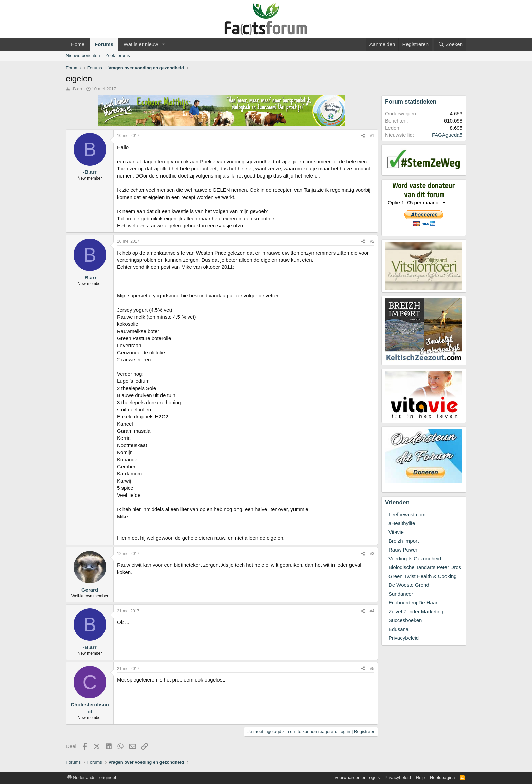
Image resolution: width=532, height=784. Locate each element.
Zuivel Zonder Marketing (416, 611)
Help (421, 777)
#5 (372, 669)
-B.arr (77, 89)
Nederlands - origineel (92, 777)
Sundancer (401, 594)
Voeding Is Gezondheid (415, 558)
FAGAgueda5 (447, 135)
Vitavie (396, 532)
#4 (372, 611)
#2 (372, 241)
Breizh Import (404, 541)
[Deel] (363, 136)
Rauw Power (403, 550)
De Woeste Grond (409, 585)
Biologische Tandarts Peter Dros (425, 567)
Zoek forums (117, 55)
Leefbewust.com (407, 514)
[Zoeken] (450, 44)
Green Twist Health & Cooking (423, 576)
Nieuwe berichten (83, 55)
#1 (372, 136)
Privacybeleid (404, 638)
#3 (372, 554)
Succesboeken (405, 620)
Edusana (398, 629)
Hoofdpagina (442, 777)
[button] (164, 44)
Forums (104, 44)
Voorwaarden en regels (357, 777)
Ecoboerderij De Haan (414, 603)
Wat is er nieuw (141, 44)
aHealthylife (402, 523)
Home (78, 44)
